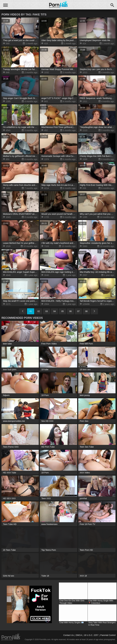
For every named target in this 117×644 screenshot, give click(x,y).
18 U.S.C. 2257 (91, 635)
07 (78, 311)
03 (47, 311)
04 (55, 311)
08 (86, 311)
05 (62, 311)
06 (70, 311)
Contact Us (68, 635)
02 (39, 311)
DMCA (79, 635)
